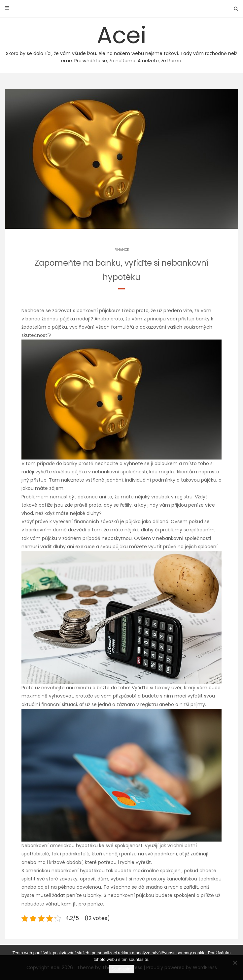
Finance (122, 250)
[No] (235, 963)
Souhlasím (121, 969)
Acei (121, 42)
